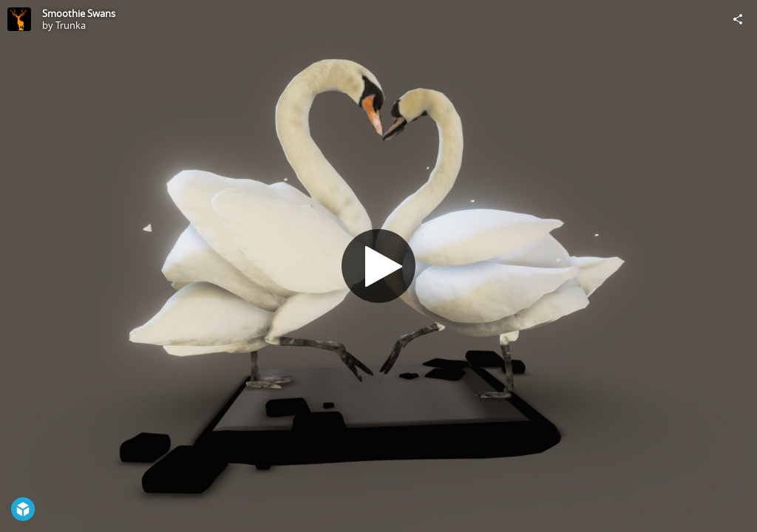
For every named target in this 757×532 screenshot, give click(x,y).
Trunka (71, 25)
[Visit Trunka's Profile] (19, 19)
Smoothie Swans (79, 13)
